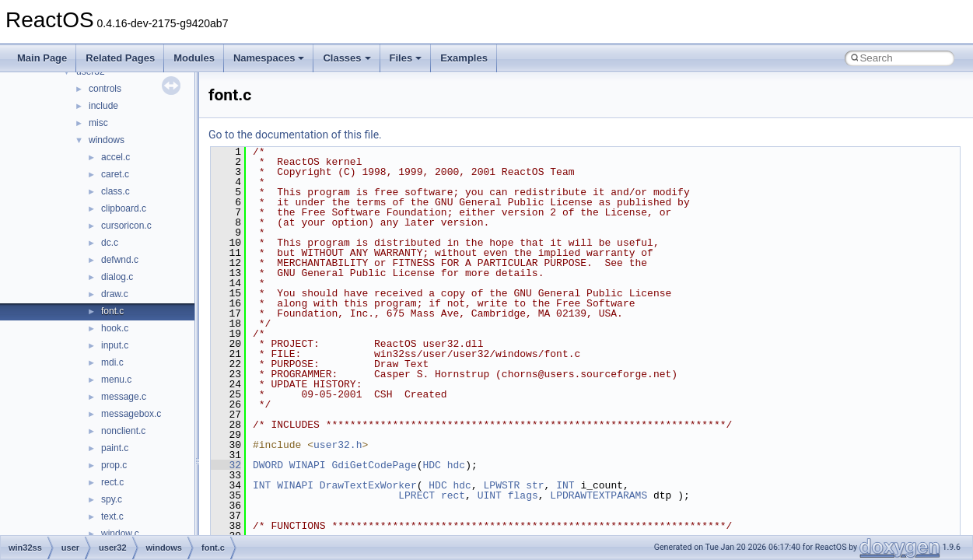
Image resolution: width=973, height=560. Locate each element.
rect (453, 495)
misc (98, 123)
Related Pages (120, 58)
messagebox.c (131, 414)
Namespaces (269, 58)
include (103, 106)
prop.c (114, 465)
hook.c (115, 328)
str (535, 485)
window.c (120, 534)
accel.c (115, 157)
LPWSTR (502, 485)
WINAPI (308, 465)
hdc (456, 465)
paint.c (115, 448)
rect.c (112, 482)
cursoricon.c (126, 226)
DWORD (268, 465)
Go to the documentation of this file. (295, 135)
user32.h (338, 445)
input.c (115, 345)
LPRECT (416, 495)
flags (523, 495)
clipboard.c (124, 208)
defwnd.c (120, 260)
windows (107, 140)
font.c (112, 311)
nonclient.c (123, 431)
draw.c (115, 294)
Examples (464, 58)
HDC (431, 465)
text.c (112, 516)
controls (105, 89)
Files (406, 58)
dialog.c (117, 277)
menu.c (116, 380)
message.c (124, 397)
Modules (194, 58)
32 (226, 465)
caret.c (115, 174)
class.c (115, 191)
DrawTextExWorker (368, 485)
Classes (346, 58)
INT (262, 485)
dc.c (110, 243)
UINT (490, 495)
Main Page (42, 58)
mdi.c (112, 362)
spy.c (112, 499)
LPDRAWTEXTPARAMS (598, 495)
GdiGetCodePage (374, 465)
